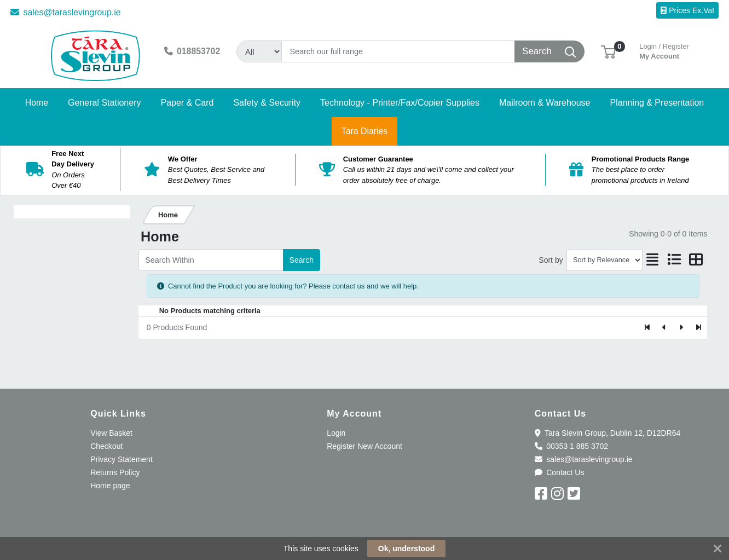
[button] (608, 51)
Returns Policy (115, 472)
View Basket (111, 433)
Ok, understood (406, 549)
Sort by (551, 260)
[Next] (681, 328)
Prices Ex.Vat (687, 10)
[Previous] (665, 328)
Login (336, 433)
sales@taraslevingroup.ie (66, 12)
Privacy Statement (121, 459)
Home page (110, 486)
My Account (664, 50)
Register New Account (364, 446)
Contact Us (560, 472)
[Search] (398, 51)
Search (302, 260)
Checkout (106, 446)
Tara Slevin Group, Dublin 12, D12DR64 (607, 433)
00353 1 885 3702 (571, 446)
